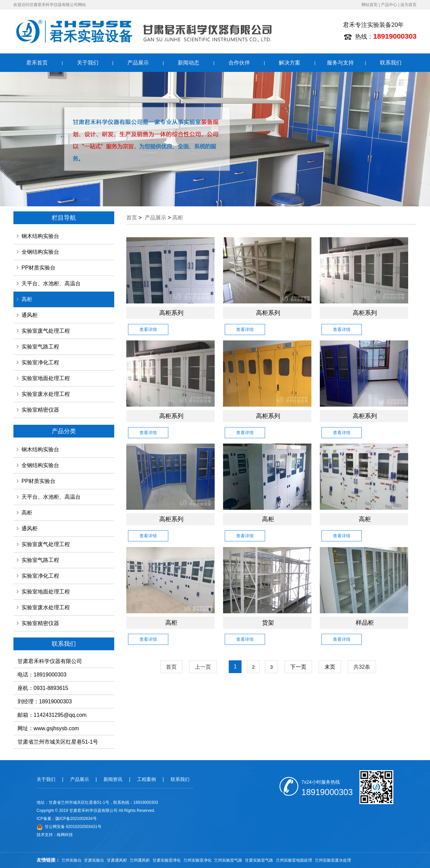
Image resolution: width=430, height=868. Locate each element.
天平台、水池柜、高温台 (51, 283)
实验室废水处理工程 (46, 394)
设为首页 (408, 5)
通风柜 (30, 315)
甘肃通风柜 (117, 860)
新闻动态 (188, 63)
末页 (330, 667)
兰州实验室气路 (228, 860)
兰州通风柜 (140, 860)
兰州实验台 (72, 860)
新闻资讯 (113, 779)
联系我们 (391, 63)
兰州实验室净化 (198, 860)
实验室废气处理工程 (46, 331)
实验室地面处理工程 (46, 378)
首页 (132, 218)
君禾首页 (37, 63)
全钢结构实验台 (40, 252)
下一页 (298, 667)
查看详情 (148, 329)
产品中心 (389, 5)
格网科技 (65, 835)
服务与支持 (340, 63)
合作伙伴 (239, 63)
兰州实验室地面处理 (294, 860)
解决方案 (290, 63)
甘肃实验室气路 (259, 860)
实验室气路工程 (40, 347)
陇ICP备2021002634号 (76, 819)
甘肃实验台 (94, 860)
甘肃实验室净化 (167, 860)
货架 (268, 623)
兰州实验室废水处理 (333, 860)
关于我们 (88, 63)
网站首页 (370, 5)
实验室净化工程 (40, 362)
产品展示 (138, 63)
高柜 (27, 299)
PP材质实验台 (38, 268)
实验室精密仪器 (40, 410)
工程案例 (146, 779)
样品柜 (365, 623)
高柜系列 (171, 313)
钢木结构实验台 (40, 236)
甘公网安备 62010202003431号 (69, 827)
